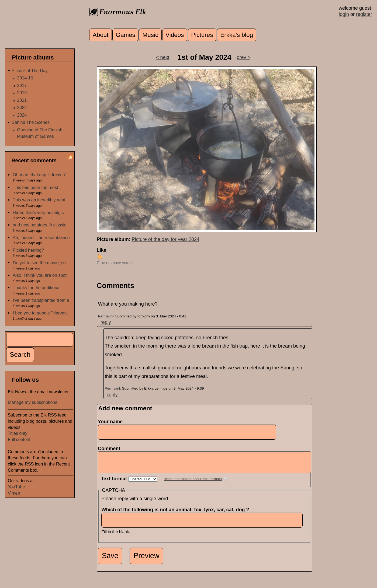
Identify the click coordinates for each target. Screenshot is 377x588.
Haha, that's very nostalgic (38, 212)
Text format (115, 483)
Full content (19, 439)
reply (106, 322)
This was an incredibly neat (39, 200)
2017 (22, 85)
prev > (244, 57)
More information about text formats (193, 483)
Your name (110, 422)
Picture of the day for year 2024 (166, 239)
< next (163, 57)
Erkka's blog (237, 35)
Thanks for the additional (37, 288)
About (101, 35)
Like (102, 250)
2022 (22, 107)
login (344, 14)
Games (125, 35)
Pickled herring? (28, 250)
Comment (111, 449)
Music (151, 35)
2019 (22, 93)
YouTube (16, 487)
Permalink (106, 316)
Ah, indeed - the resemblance (41, 237)
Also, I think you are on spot (40, 275)
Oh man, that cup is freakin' (39, 175)
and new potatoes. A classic (39, 225)
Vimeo (14, 493)
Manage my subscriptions (33, 402)
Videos (175, 35)
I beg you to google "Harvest (40, 313)
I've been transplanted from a (41, 300)
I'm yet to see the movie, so (39, 262)
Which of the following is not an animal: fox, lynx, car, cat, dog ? (177, 514)
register (364, 14)
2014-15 (25, 78)
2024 (22, 115)
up (100, 257)
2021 (22, 100)
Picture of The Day (30, 71)
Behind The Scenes (31, 122)
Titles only (18, 433)
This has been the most (35, 187)
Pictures (202, 35)
